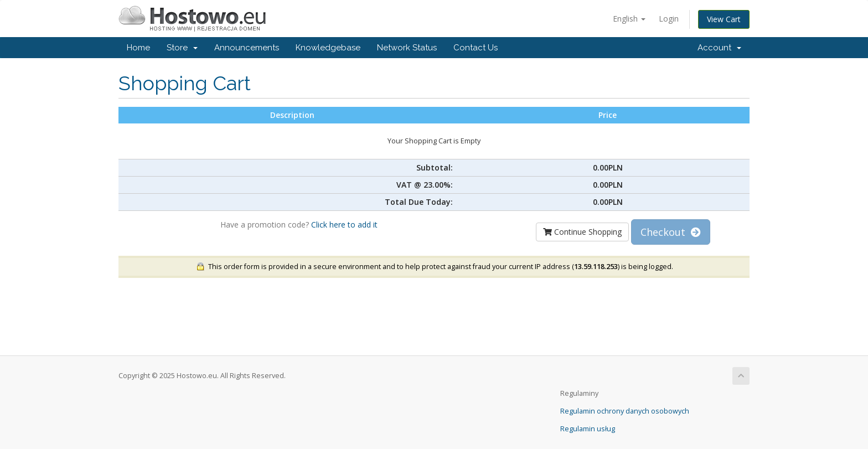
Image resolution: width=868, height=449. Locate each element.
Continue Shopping (582, 232)
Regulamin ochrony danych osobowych (625, 411)
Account (719, 48)
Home (138, 48)
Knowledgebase (328, 48)
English (629, 19)
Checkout (671, 232)
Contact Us (476, 48)
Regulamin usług (588, 429)
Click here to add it (344, 224)
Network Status (407, 48)
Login (669, 19)
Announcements (247, 48)
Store (182, 48)
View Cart (724, 19)
